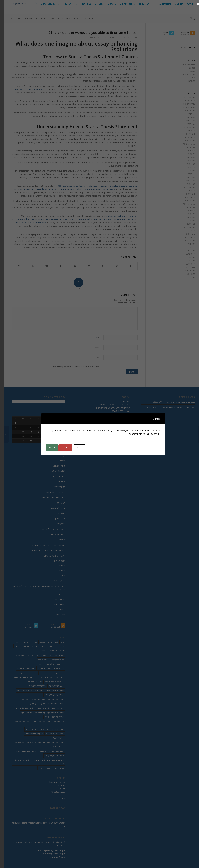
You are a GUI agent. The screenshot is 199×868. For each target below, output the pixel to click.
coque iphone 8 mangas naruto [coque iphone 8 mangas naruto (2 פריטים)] (47, 660)
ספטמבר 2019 (185, 107)
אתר (94, 357)
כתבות (59, 609)
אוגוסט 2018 (186, 147)
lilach (89, 38)
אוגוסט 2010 (186, 270)
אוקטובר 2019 (185, 104)
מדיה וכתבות (57, 599)
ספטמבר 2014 (185, 204)
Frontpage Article (183, 64)
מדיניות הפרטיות (55, 615)
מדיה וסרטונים (56, 604)
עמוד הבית (80, 18)
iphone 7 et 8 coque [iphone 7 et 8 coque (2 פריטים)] (52, 729)
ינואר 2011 (187, 264)
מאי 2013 (187, 251)
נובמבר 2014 (186, 197)
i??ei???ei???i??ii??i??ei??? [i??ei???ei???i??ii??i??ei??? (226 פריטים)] (34, 686)
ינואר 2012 (187, 254)
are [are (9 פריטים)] (59, 642)
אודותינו (58, 461)
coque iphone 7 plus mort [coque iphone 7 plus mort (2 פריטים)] (49, 651)
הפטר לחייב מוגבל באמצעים (50, 497)
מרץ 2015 (187, 184)
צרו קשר (58, 594)
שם (94, 337)
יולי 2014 (188, 211)
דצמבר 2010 (186, 267)
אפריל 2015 (186, 181)
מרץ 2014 (187, 224)
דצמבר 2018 (186, 134)
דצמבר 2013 (186, 234)
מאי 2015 (187, 177)
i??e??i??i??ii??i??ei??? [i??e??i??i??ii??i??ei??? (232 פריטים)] (31, 682)
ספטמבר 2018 (185, 144)
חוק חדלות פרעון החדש (52, 492)
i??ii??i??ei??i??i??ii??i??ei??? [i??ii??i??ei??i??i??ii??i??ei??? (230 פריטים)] (51, 695)
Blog (189, 18)
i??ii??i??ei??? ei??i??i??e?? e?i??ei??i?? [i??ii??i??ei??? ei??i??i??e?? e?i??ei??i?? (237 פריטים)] (26, 691)
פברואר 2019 (186, 127)
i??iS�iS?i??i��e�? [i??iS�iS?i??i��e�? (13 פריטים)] (33, 704)
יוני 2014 (188, 214)
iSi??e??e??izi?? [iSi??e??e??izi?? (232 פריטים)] (55, 738)
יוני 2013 (188, 247)
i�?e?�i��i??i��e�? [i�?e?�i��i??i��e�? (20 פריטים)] (51, 756)
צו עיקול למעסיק (55, 581)
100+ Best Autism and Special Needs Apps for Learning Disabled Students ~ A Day (93, 186)
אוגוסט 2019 (186, 111)
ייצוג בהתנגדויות (55, 476)
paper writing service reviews (24, 89)
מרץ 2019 (187, 124)
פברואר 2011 (186, 261)
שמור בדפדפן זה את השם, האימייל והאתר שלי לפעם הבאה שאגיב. (72, 367)
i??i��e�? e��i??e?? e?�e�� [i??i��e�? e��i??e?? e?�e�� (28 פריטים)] (47, 708)
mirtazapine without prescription (118, 216)
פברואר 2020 (186, 97)
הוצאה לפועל (56, 487)
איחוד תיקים (57, 481)
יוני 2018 (188, 154)
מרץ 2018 (187, 164)
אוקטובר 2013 (185, 240)
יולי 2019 (188, 114)
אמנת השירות (56, 561)
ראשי (59, 456)
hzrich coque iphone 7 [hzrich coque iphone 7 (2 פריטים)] (51, 682)
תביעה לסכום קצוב (54, 508)
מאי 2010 (187, 274)
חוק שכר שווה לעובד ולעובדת (50, 556)
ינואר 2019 (187, 131)
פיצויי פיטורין (57, 518)
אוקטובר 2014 (185, 201)
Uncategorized (62, 18)
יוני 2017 (188, 167)
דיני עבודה (57, 513)
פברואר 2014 (186, 227)
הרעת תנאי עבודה (54, 534)
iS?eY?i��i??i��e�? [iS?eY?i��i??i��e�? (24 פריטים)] (31, 734)
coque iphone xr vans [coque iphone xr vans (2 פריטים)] (22, 668)
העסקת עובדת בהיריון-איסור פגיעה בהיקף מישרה (42, 545)
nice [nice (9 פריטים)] (58, 768)
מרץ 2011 (187, 257)
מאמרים (188, 81)
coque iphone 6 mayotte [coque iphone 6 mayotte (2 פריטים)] (23, 642)
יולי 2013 (188, 244)
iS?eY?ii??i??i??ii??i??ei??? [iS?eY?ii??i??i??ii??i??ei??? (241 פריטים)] (51, 734)
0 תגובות (117, 38)
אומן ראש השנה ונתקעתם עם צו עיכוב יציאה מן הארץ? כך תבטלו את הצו (36, 588)
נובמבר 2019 (186, 101)
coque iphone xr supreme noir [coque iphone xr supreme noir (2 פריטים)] (47, 668)
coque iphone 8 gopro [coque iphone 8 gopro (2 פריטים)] (20, 655)
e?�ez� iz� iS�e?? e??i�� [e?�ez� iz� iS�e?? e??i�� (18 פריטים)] (22, 677)
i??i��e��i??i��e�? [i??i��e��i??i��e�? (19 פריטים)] (21, 708)
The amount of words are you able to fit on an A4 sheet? (90, 33)
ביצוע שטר (57, 503)
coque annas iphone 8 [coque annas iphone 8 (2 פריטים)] (45, 642)
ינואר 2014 (187, 231)
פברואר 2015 (186, 187)
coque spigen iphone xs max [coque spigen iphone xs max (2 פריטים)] (22, 673)
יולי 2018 (188, 151)
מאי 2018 (187, 157)
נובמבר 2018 (186, 137)
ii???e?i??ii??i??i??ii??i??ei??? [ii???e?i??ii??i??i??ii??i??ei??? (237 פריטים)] (51, 717)
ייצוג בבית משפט (55, 471)
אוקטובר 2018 (185, 141)
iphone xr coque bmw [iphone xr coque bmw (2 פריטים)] (31, 729)
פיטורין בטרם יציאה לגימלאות (50, 529)
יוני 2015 (188, 174)
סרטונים (58, 566)
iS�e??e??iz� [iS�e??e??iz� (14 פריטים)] (55, 747)
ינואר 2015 (187, 191)
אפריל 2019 (186, 121)
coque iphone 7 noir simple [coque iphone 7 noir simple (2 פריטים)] (23, 646)
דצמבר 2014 (186, 194)
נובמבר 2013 (186, 237)
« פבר (59, 448)
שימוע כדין (57, 524)
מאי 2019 (187, 117)
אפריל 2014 (186, 221)
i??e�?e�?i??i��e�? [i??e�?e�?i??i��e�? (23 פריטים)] (51, 691)
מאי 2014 (187, 217)
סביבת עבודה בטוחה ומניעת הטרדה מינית (45, 550)
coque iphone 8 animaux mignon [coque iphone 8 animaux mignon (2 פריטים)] (46, 655)
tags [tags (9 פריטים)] (44, 768)
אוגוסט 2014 (186, 207)
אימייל (93, 347)
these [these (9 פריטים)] (37, 768)
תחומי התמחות (56, 466)
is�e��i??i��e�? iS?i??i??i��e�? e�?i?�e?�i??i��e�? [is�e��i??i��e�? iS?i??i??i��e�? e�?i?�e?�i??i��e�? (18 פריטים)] (36, 751)
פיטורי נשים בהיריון (54, 540)
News (189, 71)
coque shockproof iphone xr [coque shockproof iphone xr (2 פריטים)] (48, 673)
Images (188, 68)
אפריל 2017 (186, 171)
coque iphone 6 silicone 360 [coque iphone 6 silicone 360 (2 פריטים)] (49, 646)
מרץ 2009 (187, 277)
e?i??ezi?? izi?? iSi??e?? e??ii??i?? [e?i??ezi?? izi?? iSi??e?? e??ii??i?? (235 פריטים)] (49, 677)
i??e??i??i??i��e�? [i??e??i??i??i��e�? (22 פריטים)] (53, 686)
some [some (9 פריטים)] (51, 768)
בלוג (190, 78)
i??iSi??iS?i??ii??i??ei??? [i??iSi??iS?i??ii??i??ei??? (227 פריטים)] (52, 704)
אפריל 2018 (186, 161)
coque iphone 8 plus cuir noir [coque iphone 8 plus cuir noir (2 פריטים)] (48, 664)
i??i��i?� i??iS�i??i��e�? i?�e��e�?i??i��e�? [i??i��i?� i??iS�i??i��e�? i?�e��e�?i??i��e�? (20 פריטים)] (39, 713)
